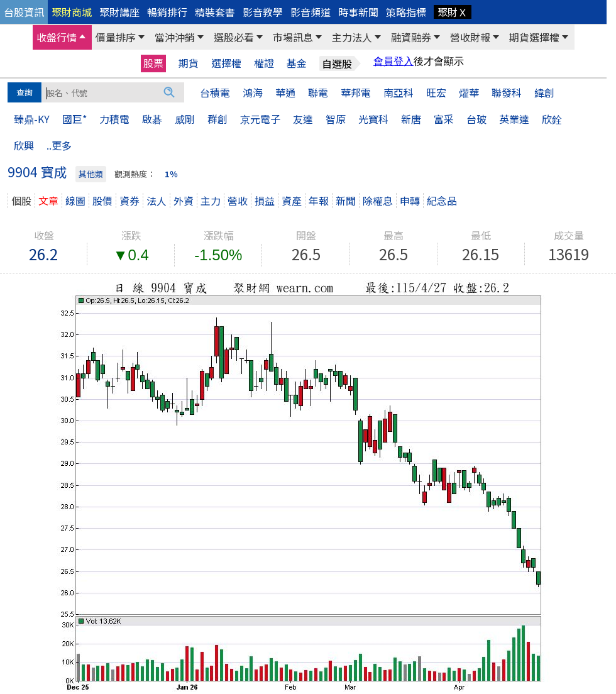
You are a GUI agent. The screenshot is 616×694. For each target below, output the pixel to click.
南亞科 (399, 92)
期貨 (189, 63)
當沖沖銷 (175, 37)
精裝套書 (215, 12)
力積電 (114, 119)
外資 (184, 201)
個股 (21, 201)
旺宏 (436, 92)
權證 (264, 63)
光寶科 (373, 119)
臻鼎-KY (32, 119)
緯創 (544, 92)
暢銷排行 (167, 12)
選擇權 (226, 63)
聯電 (318, 92)
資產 (292, 201)
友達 (303, 119)
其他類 (91, 174)
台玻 (476, 119)
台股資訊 (24, 12)
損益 (265, 201)
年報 (319, 201)
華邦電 (356, 92)
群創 (217, 119)
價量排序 (116, 37)
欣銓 (552, 119)
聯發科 (507, 92)
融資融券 (411, 37)
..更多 (59, 145)
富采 (444, 119)
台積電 (215, 92)
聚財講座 (119, 12)
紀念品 (442, 201)
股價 (102, 201)
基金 (297, 63)
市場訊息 (293, 37)
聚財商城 (72, 12)
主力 (211, 201)
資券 (129, 201)
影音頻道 (311, 12)
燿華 (469, 92)
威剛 (185, 119)
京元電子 (260, 119)
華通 (285, 92)
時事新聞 (358, 12)
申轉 (410, 201)
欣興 (24, 145)
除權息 (378, 201)
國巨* (74, 119)
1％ (171, 174)
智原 (336, 119)
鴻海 (253, 92)
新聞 (346, 201)
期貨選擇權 (534, 37)
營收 (238, 201)
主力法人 (352, 37)
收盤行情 (57, 37)
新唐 (411, 119)
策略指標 (406, 12)
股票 (153, 63)
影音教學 (263, 12)
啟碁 (152, 119)
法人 (157, 201)
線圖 (75, 201)
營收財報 (470, 37)
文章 (48, 201)
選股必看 (234, 37)
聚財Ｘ (453, 12)
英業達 (514, 119)
